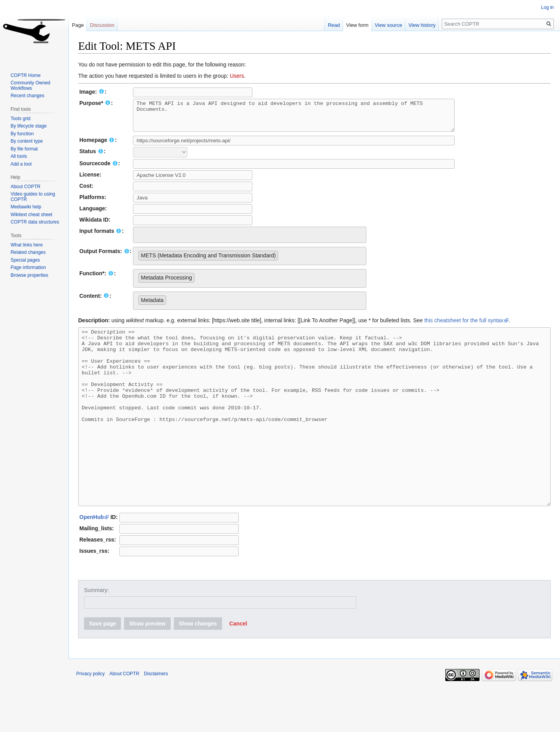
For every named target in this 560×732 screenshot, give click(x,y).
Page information (28, 267)
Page (78, 25)
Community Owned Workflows (30, 86)
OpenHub (92, 558)
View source (389, 25)
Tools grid (20, 119)
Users (237, 76)
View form (357, 25)
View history (422, 25)
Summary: (96, 631)
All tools (19, 156)
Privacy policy (90, 715)
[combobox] (250, 241)
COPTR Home (25, 75)
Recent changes (27, 96)
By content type (27, 141)
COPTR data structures (35, 222)
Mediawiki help (26, 207)
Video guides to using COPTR (33, 197)
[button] (238, 664)
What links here (27, 245)
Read (334, 25)
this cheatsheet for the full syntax (464, 326)
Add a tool (21, 164)
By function (22, 134)
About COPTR (25, 187)
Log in (547, 7)
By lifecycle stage (29, 126)
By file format (24, 149)
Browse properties (29, 275)
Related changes (28, 252)
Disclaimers (156, 715)
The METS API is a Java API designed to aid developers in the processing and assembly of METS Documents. (297, 118)
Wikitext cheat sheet (31, 215)
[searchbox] (141, 239)
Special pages (25, 260)
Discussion (102, 25)
